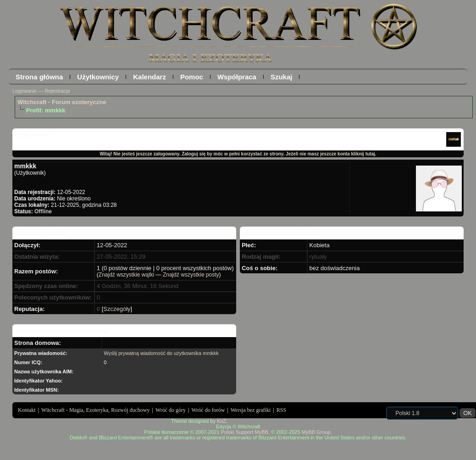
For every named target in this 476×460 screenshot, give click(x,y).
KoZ (221, 421)
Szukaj (282, 77)
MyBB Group (316, 432)
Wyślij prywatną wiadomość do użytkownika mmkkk (161, 353)
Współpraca (237, 77)
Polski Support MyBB (244, 432)
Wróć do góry (171, 410)
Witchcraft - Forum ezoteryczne (62, 102)
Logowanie (25, 91)
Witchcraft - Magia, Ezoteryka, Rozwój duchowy (95, 410)
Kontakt (27, 410)
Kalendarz (149, 77)
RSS (281, 410)
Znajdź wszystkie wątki (126, 275)
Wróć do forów (208, 410)
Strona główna (39, 77)
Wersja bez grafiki (251, 410)
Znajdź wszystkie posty (191, 275)
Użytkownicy (98, 77)
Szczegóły (117, 309)
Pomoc (192, 77)
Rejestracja (57, 91)
